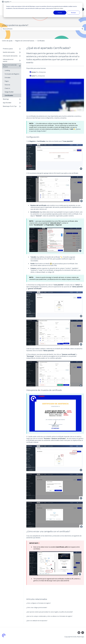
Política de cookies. (58, 8)
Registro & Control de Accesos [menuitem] (10, 66)
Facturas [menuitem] (7, 85)
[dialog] (43, 10)
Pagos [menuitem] (7, 81)
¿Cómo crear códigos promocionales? (37, 607)
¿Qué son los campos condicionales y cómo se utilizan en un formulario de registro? (49, 616)
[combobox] (41, 29)
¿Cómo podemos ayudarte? (15, 25)
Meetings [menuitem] (6, 99)
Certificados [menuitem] (9, 95)
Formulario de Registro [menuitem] (12, 74)
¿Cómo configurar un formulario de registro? (38, 603)
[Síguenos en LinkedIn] (79, 633)
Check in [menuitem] (7, 88)
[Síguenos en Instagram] (83, 633)
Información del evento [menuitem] (10, 56)
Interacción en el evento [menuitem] (8, 60)
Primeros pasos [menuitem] (8, 49)
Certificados (41, 41)
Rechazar (73, 13)
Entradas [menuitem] (8, 78)
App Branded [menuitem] (7, 103)
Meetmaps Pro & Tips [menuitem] (10, 106)
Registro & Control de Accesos (25, 41)
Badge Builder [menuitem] (9, 92)
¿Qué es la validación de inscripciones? (37, 621)
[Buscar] (82, 29)
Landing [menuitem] (7, 70)
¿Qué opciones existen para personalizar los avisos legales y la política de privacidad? (50, 612)
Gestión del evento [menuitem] (9, 52)
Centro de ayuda (7, 41)
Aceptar (60, 13)
